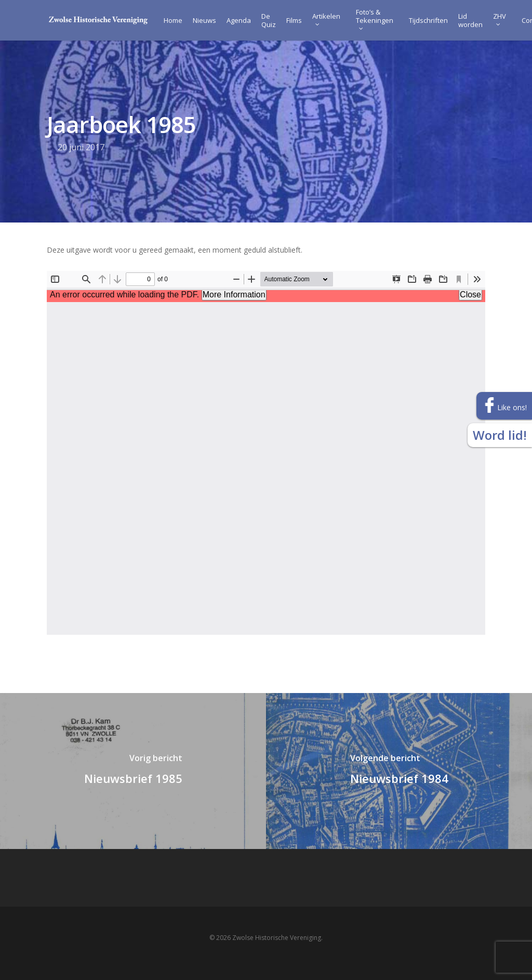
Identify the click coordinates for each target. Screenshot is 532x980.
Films (294, 20)
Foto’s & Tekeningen (375, 19)
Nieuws (204, 20)
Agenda (239, 20)
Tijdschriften (428, 20)
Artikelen (326, 19)
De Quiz (269, 20)
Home (173, 20)
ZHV (500, 19)
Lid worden (470, 20)
